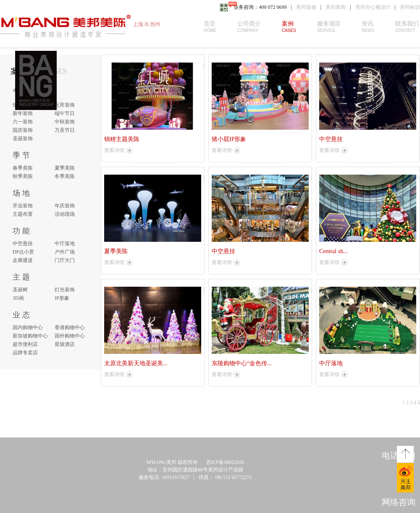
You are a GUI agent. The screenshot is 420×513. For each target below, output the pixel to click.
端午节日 (65, 113)
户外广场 (65, 252)
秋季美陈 (23, 176)
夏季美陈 (65, 168)
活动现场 (65, 214)
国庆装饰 (23, 130)
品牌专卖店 (25, 353)
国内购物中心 (28, 327)
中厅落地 (65, 243)
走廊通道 (23, 260)
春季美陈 (23, 168)
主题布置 (23, 214)
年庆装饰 (65, 206)
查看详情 (114, 150)
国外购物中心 (70, 336)
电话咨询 (399, 455)
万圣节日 (65, 130)
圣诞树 (20, 290)
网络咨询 (399, 502)
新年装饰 (23, 113)
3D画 (18, 298)
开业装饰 (23, 206)
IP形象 (62, 298)
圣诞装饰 (23, 139)
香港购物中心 (70, 327)
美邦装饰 (336, 7)
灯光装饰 (65, 290)
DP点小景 (23, 252)
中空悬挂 (23, 243)
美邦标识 (410, 7)
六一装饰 (23, 122)
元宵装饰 (65, 105)
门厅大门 (65, 260)
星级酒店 (65, 344)
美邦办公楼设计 (373, 7)
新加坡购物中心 (30, 336)
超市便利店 (25, 344)
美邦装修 (306, 7)
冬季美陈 (65, 176)
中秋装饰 (65, 122)
